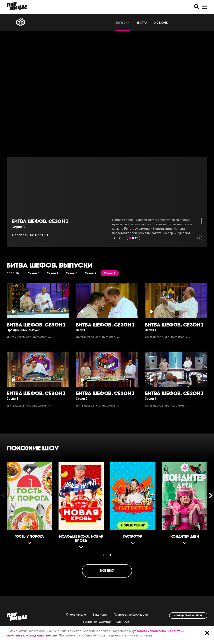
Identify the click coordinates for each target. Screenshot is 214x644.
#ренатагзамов (36, 337)
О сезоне (161, 23)
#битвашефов (16, 337)
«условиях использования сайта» (157, 631)
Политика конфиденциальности (107, 622)
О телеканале (76, 615)
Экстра (142, 23)
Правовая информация (131, 615)
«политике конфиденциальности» (32, 635)
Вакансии (100, 615)
